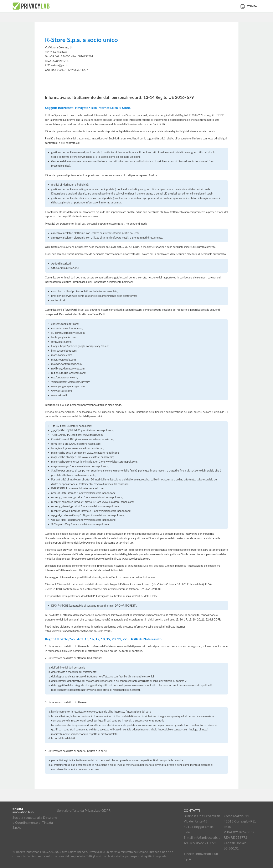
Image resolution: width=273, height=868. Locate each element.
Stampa (249, 6)
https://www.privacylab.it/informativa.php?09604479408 (78, 631)
